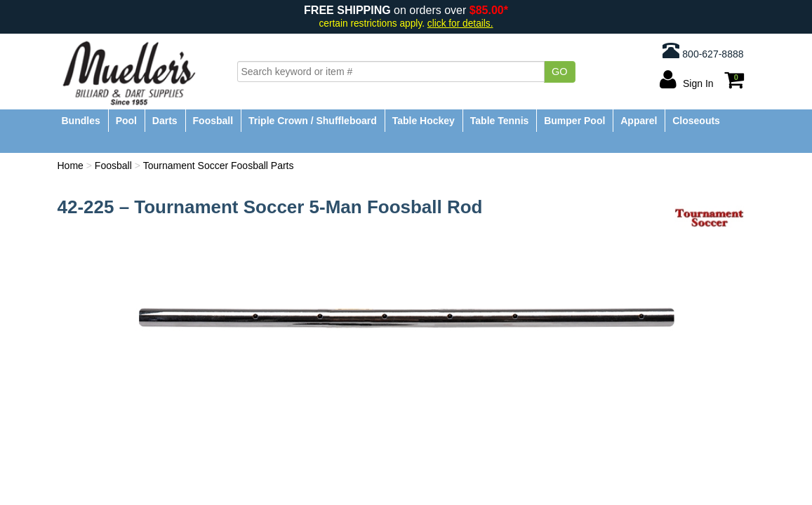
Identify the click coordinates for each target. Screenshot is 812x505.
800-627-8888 (703, 50)
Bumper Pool (574, 121)
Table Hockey (424, 121)
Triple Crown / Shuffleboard (313, 121)
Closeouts (696, 121)
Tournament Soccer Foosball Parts (219, 166)
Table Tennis (500, 121)
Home (71, 166)
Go (560, 72)
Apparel (639, 121)
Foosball (213, 121)
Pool (126, 121)
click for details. (460, 23)
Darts (165, 121)
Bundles (81, 121)
